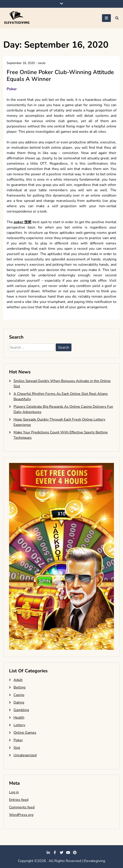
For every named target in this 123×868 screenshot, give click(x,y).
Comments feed (22, 807)
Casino (19, 695)
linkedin (48, 852)
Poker (12, 89)
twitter (61, 852)
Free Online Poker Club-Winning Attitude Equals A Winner (60, 76)
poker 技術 (23, 222)
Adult (18, 680)
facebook (55, 852)
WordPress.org (21, 815)
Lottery (19, 725)
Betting (19, 687)
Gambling (21, 710)
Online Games (25, 733)
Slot (17, 748)
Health (19, 718)
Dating (19, 702)
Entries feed (19, 800)
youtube (68, 852)
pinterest (75, 852)
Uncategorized (25, 755)
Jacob (42, 63)
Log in (14, 792)
